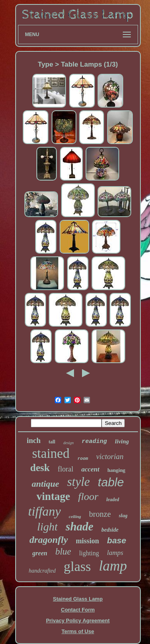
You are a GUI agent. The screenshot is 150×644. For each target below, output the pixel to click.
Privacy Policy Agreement (78, 621)
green (40, 553)
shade (79, 526)
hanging (117, 470)
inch (34, 440)
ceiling (75, 516)
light (47, 527)
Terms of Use (78, 631)
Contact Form (78, 610)
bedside (110, 530)
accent (90, 469)
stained (51, 453)
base (117, 540)
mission (88, 541)
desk (40, 468)
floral (65, 469)
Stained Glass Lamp (78, 599)
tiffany (44, 511)
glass (77, 566)
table (111, 482)
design (68, 443)
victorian (110, 456)
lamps (115, 553)
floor (88, 497)
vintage (53, 496)
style (79, 482)
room (83, 459)
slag (123, 515)
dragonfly (49, 540)
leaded (113, 500)
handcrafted (42, 571)
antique (45, 484)
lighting (89, 553)
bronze (100, 514)
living (122, 441)
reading (94, 442)
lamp (113, 566)
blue (63, 552)
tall (52, 442)
